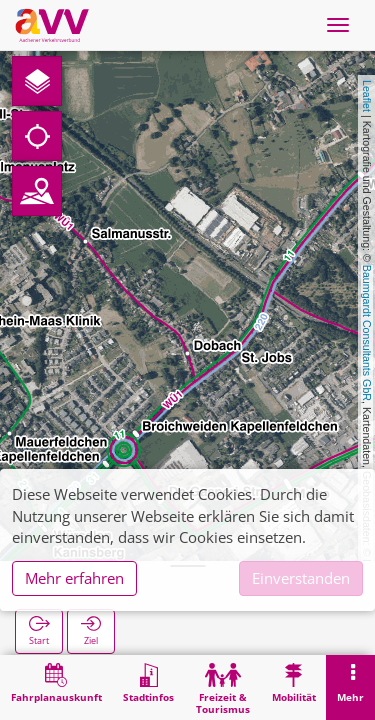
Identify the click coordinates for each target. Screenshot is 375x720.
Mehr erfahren (74, 578)
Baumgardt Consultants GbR (367, 333)
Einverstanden (301, 578)
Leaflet (367, 96)
